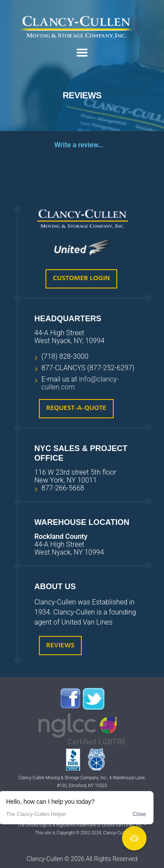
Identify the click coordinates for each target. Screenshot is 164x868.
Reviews (61, 646)
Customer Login (81, 278)
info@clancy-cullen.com (80, 383)
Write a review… (79, 145)
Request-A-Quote (77, 408)
